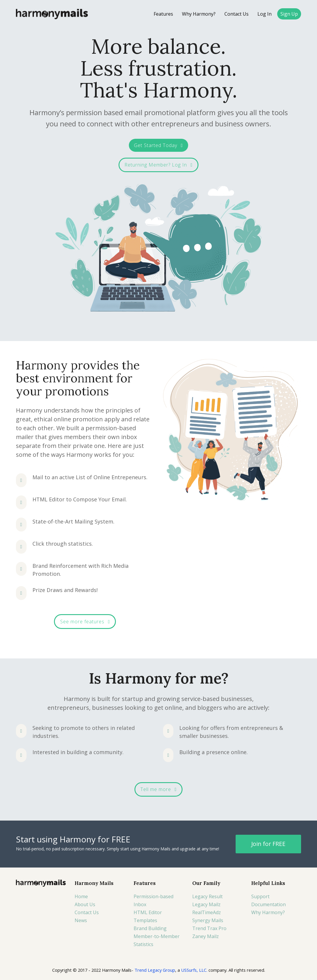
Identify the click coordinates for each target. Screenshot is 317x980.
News (81, 920)
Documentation (268, 904)
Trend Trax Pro (209, 928)
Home (81, 896)
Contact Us (87, 912)
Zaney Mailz (206, 936)
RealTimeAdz (207, 912)
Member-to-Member (157, 936)
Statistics (143, 944)
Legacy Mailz (206, 904)
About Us (85, 904)
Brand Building (150, 928)
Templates (145, 920)
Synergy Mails (208, 920)
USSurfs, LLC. (194, 970)
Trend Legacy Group (155, 970)
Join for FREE (268, 844)
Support (260, 896)
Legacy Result (207, 896)
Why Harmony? (268, 912)
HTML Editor (148, 912)
